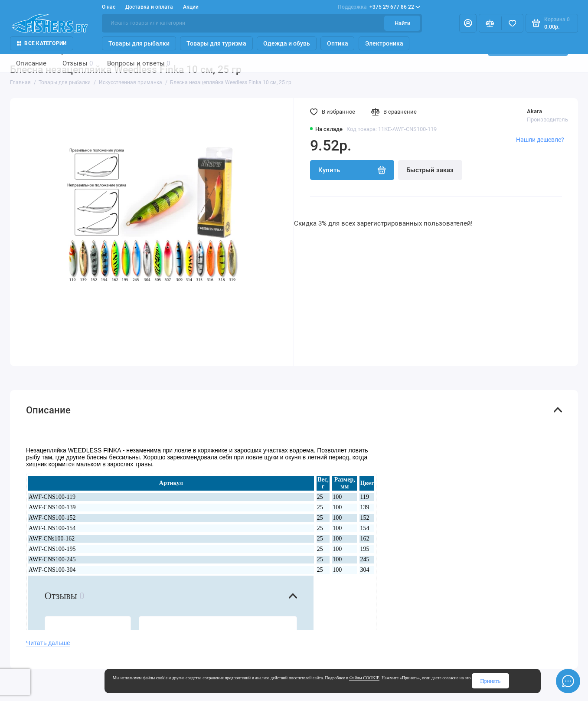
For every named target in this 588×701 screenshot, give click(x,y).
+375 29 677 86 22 (379, 7)
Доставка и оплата (149, 7)
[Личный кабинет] (468, 23)
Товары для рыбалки (139, 43)
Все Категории (42, 43)
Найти (402, 23)
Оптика (338, 43)
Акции (191, 7)
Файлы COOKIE (364, 678)
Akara (534, 111)
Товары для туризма (216, 43)
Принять (490, 681)
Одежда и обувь (287, 43)
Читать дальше (48, 643)
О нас (109, 7)
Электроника (384, 43)
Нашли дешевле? (540, 140)
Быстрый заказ (430, 170)
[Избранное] (513, 23)
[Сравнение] (490, 23)
